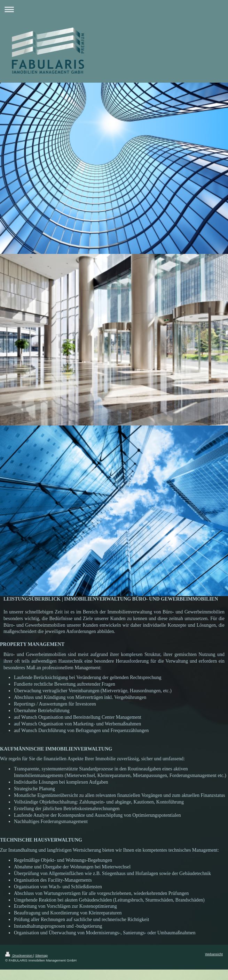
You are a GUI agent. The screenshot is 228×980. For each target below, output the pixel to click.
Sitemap (41, 955)
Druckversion (19, 955)
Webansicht (214, 954)
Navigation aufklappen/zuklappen (114, 9)
